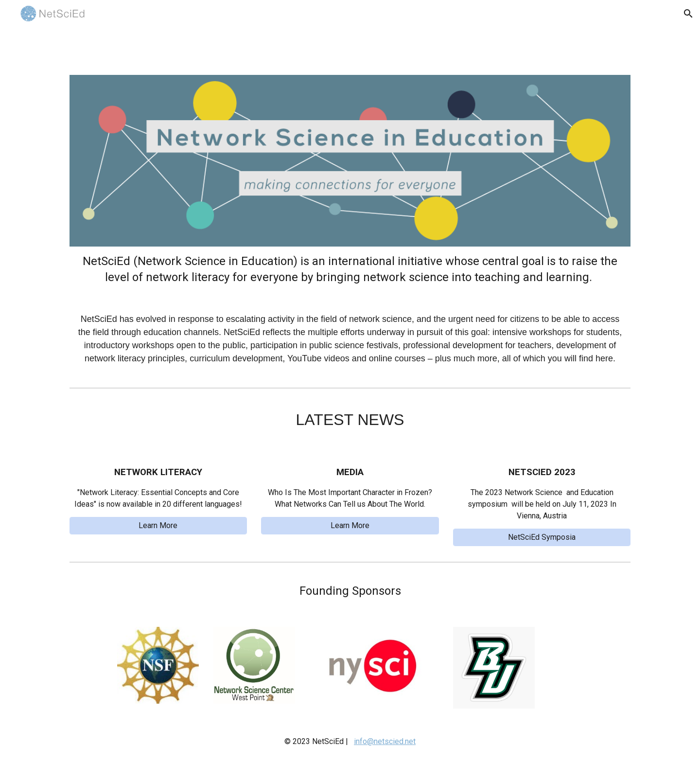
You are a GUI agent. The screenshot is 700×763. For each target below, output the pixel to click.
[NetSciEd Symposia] (542, 537)
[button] (688, 14)
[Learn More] (158, 525)
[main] (350, 309)
